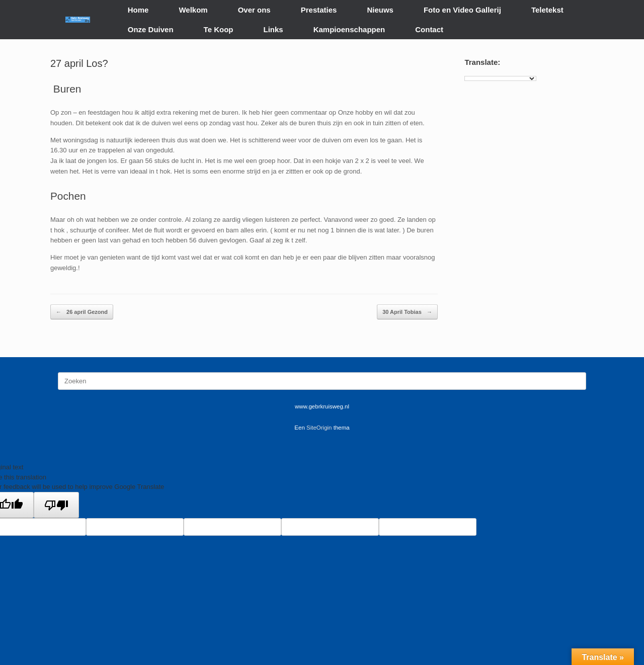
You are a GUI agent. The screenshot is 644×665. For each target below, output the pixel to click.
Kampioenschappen (349, 29)
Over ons (254, 10)
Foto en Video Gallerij (462, 10)
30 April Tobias (407, 312)
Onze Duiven (151, 29)
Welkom (193, 10)
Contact (429, 29)
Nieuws (380, 10)
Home (138, 10)
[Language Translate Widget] (500, 78)
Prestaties (319, 10)
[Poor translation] (56, 505)
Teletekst (547, 10)
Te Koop (219, 29)
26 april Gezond (82, 312)
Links (273, 29)
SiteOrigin (319, 428)
